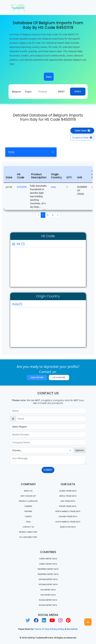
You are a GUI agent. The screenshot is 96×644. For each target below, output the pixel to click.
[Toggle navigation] (82, 7)
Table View (82, 131)
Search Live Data (68, 527)
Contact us (28, 527)
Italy (53, 187)
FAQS (28, 522)
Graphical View (82, 138)
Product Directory (28, 532)
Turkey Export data (48, 564)
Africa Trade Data (68, 496)
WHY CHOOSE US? (28, 496)
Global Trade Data (68, 491)
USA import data (48, 590)
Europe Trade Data (68, 506)
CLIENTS (28, 516)
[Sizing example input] (48, 411)
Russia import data (48, 600)
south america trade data (68, 522)
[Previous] (38, 215)
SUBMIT (48, 470)
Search (78, 91)
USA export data (48, 595)
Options (80, 450)
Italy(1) (17, 304)
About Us (28, 491)
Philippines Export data (48, 574)
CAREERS (28, 506)
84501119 (22, 187)
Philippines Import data (48, 569)
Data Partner (59, 377)
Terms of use (42, 629)
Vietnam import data (48, 579)
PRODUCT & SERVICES (28, 501)
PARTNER (28, 511)
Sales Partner (37, 377)
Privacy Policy (57, 629)
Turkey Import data (48, 559)
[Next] (58, 215)
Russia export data (48, 605)
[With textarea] (48, 460)
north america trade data (68, 511)
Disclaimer (72, 629)
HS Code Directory (28, 537)
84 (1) (21, 244)
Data (49, 77)
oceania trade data (68, 516)
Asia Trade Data (68, 501)
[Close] (53, 152)
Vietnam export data (48, 584)
